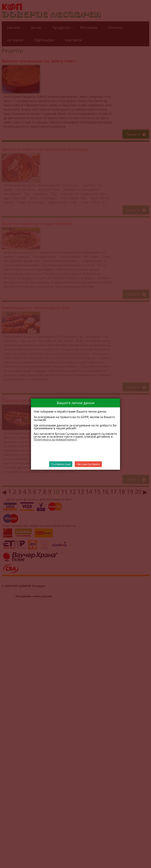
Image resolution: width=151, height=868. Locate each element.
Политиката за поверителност (55, 439)
